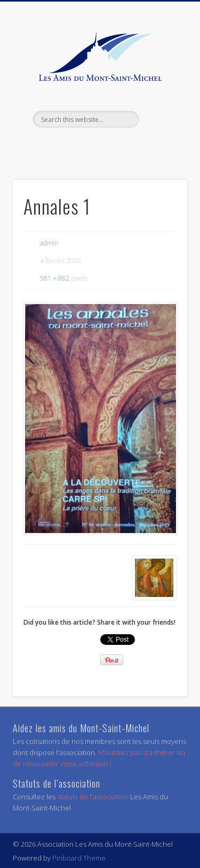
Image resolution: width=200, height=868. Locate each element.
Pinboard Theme (79, 858)
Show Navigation (162, 95)
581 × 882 (55, 278)
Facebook (99, 146)
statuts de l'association (94, 797)
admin (49, 243)
